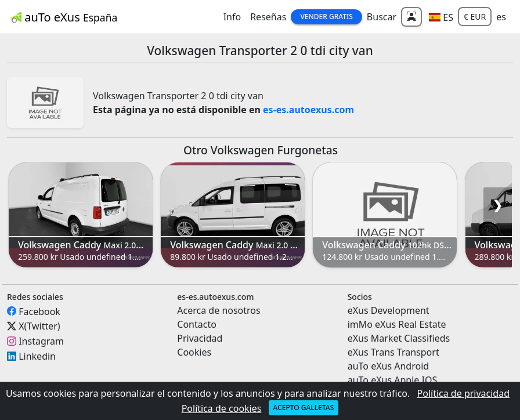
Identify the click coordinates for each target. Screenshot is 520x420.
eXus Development (389, 310)
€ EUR (475, 17)
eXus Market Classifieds (399, 338)
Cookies (194, 352)
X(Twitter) (39, 326)
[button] (441, 17)
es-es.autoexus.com (308, 110)
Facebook (39, 311)
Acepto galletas (304, 408)
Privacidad (200, 338)
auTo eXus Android (388, 366)
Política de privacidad (464, 393)
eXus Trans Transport (393, 352)
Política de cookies (222, 408)
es (501, 17)
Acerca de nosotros (219, 310)
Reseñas (268, 17)
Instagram (41, 341)
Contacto (197, 324)
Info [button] (232, 17)
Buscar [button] (382, 17)
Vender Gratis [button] (326, 17)
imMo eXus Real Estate (397, 324)
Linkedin (37, 356)
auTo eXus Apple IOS (393, 380)
